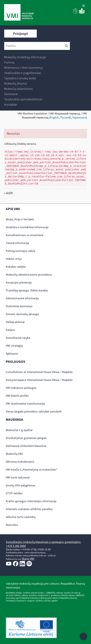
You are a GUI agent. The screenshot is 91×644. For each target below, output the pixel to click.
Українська (79, 118)
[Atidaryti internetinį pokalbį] (83, 636)
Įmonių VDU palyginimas (21, 485)
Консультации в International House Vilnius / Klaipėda (39, 380)
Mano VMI (28, 559)
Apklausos (12, 354)
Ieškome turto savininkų (21, 517)
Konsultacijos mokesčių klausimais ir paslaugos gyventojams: (44, 542)
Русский (66, 118)
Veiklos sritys (14, 259)
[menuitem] (25, 57)
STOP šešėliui (14, 493)
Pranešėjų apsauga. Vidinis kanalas (27, 290)
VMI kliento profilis (17, 396)
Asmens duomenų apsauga (22, 314)
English (54, 118)
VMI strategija (14, 346)
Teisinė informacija (17, 243)
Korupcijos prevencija (19, 283)
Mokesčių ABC (14, 454)
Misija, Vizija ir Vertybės (20, 219)
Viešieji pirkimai (15, 322)
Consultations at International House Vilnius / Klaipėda (39, 372)
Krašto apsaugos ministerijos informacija (31, 501)
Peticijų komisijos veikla (20, 251)
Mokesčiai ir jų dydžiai (19, 430)
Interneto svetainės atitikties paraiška (29, 509)
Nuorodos (12, 525)
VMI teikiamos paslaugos (21, 388)
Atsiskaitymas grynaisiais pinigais (26, 438)
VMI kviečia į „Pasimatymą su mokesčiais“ (32, 470)
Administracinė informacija (22, 298)
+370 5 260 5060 (16, 546)
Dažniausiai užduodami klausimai (26, 446)
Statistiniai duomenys (19, 306)
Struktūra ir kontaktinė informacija (27, 227)
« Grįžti (8, 193)
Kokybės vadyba (16, 267)
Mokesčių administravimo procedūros (29, 275)
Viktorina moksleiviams (20, 462)
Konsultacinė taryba (18, 338)
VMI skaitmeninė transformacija (25, 404)
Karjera (10, 330)
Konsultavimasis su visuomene (25, 235)
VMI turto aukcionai (18, 478)
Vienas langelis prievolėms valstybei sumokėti (34, 412)
